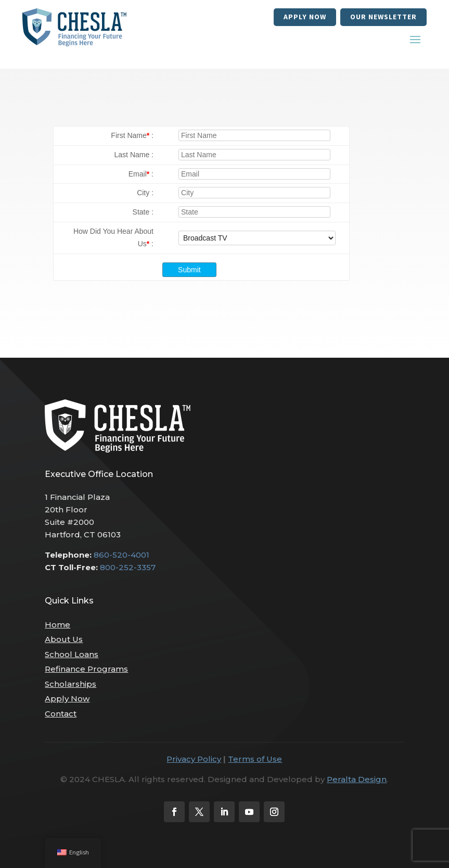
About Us (64, 639)
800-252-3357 (128, 567)
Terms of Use (255, 759)
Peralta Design (357, 779)
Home (57, 625)
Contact (61, 714)
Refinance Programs (86, 669)
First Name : (132, 135)
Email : (141, 174)
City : (145, 193)
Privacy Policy (194, 759)
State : (143, 212)
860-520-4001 (121, 555)
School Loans (72, 654)
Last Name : (134, 155)
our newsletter (383, 17)
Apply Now (305, 17)
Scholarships (70, 684)
